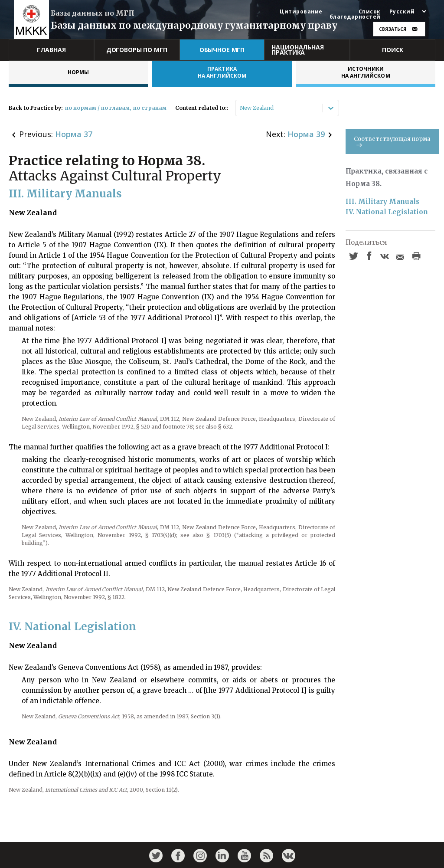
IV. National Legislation (387, 212)
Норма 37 (74, 134)
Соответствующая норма (392, 141)
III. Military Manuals (382, 201)
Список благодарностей (355, 14)
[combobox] (240, 108)
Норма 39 (306, 134)
